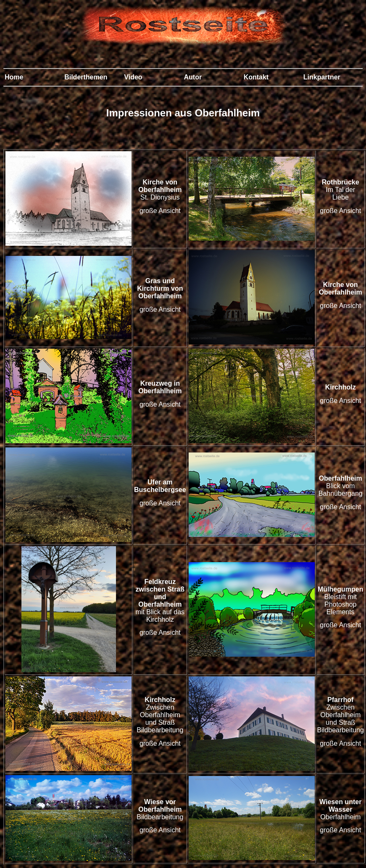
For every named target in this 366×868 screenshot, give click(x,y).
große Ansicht (160, 211)
